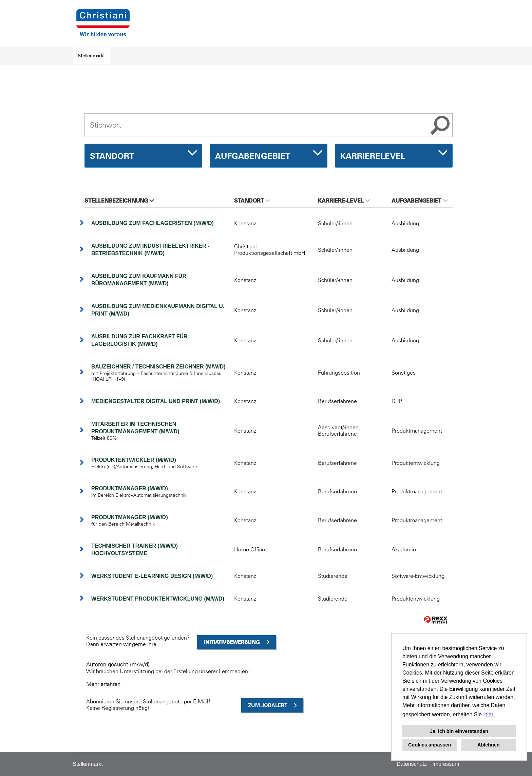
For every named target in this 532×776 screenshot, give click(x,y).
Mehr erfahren (103, 684)
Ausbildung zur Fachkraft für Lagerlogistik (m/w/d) (139, 340)
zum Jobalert (268, 705)
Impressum (446, 764)
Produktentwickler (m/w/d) (134, 460)
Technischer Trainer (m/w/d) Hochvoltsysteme (135, 550)
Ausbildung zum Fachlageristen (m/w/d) (153, 223)
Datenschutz (412, 764)
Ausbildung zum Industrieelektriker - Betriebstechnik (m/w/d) (150, 250)
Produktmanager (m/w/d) (130, 488)
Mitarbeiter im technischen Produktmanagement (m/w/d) (135, 428)
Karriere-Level (344, 201)
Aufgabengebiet (420, 201)
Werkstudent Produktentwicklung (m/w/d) (158, 599)
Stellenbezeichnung (119, 201)
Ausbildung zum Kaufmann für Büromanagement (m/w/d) (139, 280)
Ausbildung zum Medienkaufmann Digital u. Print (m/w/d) (158, 310)
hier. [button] (490, 714)
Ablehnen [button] (489, 745)
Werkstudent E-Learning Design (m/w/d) (152, 576)
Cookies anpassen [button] (430, 745)
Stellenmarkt (91, 56)
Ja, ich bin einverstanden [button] (459, 731)
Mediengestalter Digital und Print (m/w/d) (156, 401)
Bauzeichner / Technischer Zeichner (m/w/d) (158, 367)
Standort (252, 201)
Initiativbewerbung (232, 642)
